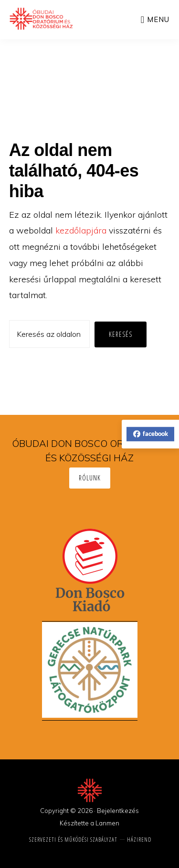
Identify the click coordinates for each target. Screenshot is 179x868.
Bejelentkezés (118, 811)
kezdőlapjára (81, 230)
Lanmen (107, 823)
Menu (158, 19)
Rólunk (90, 478)
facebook (151, 434)
